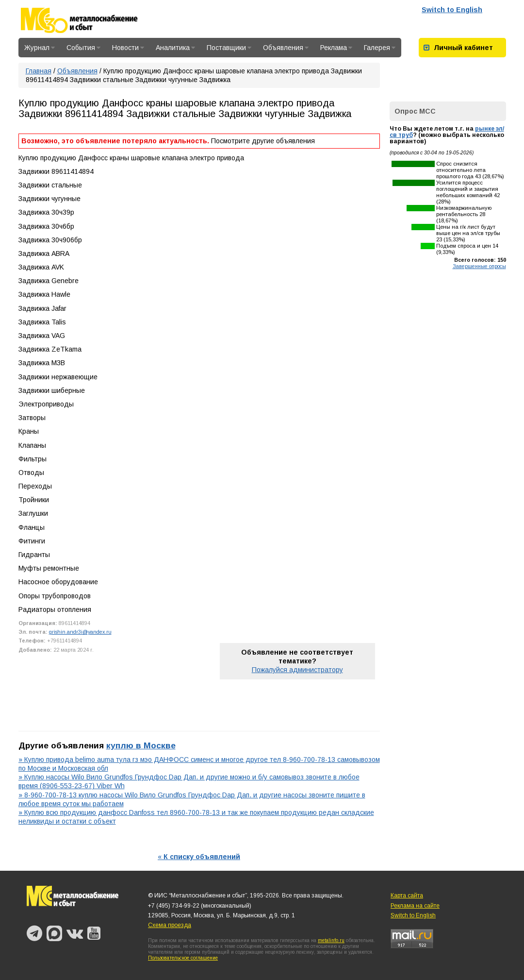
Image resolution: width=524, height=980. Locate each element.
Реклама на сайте (415, 906)
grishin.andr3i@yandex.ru (80, 632)
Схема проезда (170, 925)
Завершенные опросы (479, 266)
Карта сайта (407, 896)
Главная (39, 71)
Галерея (380, 48)
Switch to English (452, 10)
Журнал (40, 48)
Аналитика (175, 48)
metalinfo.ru (331, 940)
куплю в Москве (141, 745)
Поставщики (229, 48)
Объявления (286, 48)
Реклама (336, 48)
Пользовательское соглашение (183, 958)
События (83, 48)
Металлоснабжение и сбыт (92, 20)
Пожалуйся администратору (297, 670)
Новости (128, 48)
